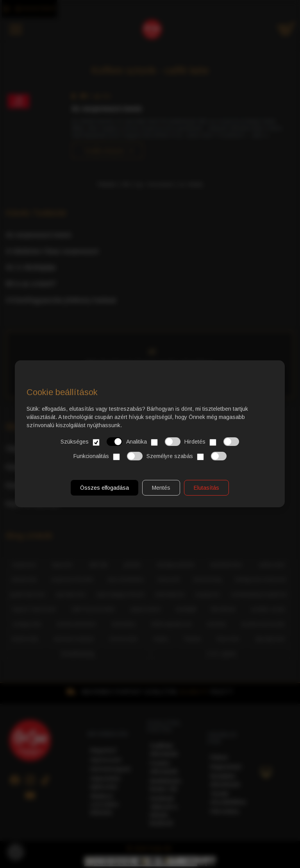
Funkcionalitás (108, 451)
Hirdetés (212, 438)
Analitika (154, 438)
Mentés (162, 481)
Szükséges (92, 438)
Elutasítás (207, 481)
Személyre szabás (187, 451)
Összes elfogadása (105, 481)
